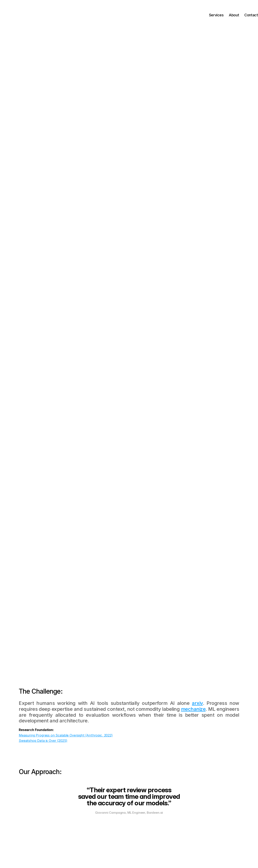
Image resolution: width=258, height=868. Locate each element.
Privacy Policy (172, 857)
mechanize (193, 709)
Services (204, 15)
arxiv (197, 703)
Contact (238, 15)
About (221, 15)
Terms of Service (153, 857)
